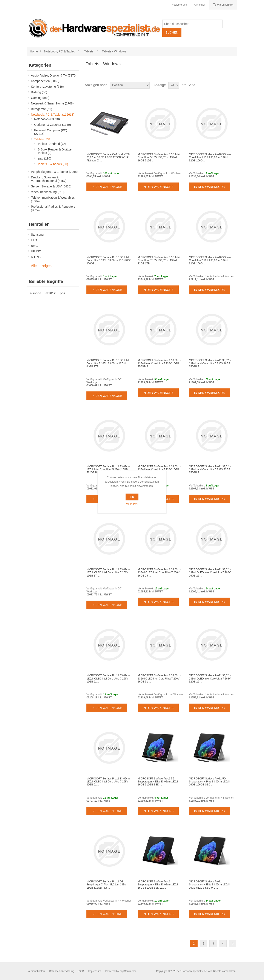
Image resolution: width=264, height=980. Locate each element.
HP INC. (36, 251)
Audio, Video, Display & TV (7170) (54, 75)
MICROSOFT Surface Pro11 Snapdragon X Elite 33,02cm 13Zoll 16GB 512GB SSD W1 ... (158, 885)
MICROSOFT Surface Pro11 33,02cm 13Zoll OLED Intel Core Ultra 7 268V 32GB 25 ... (211, 679)
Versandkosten (36, 971)
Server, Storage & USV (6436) (51, 186)
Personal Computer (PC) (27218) (51, 132)
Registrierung (179, 5)
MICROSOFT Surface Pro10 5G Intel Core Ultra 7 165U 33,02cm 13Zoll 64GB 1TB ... (108, 363)
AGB (81, 971)
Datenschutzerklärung (62, 971)
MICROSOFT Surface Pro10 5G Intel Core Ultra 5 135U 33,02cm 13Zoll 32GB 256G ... (210, 157)
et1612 (51, 293)
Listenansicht (234, 85)
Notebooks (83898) (47, 119)
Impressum (94, 971)
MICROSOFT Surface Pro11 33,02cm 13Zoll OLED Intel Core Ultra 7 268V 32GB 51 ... (108, 782)
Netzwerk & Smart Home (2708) (52, 103)
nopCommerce (128, 971)
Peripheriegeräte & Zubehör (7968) (54, 172)
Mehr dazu (132, 504)
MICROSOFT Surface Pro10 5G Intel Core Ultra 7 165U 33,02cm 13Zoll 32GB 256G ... (210, 260)
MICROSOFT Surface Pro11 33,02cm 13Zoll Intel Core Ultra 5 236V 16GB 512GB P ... (159, 470)
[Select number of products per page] (174, 85)
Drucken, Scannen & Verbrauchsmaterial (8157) (49, 179)
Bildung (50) (39, 92)
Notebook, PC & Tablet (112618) (53, 115)
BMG (34, 246)
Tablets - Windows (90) (53, 164)
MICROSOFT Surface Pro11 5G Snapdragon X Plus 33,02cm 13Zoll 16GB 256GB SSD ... (209, 782)
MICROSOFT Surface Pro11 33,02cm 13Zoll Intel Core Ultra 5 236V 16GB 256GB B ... (159, 363)
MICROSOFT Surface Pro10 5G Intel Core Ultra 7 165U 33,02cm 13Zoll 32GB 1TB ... (159, 260)
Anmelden (200, 5)
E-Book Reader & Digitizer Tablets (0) (55, 151)
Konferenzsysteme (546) (47, 87)
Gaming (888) (40, 98)
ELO (34, 240)
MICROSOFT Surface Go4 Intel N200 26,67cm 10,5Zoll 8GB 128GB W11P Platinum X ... (108, 157)
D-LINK (36, 257)
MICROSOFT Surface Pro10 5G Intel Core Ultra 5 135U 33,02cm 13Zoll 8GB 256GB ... (109, 260)
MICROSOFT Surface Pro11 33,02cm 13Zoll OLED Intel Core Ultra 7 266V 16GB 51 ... (108, 679)
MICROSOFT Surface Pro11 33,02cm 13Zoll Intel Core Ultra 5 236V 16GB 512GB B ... (108, 470)
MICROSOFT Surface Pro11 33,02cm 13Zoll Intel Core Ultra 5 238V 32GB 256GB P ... (211, 470)
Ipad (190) (44, 158)
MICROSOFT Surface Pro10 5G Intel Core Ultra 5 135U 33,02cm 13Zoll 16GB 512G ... (159, 157)
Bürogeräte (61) (41, 109)
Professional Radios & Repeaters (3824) (53, 208)
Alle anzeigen (41, 266)
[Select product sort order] (130, 85)
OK (132, 497)
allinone (36, 293)
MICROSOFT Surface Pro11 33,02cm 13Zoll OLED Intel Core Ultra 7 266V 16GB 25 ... (159, 573)
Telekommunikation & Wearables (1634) (53, 199)
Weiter (233, 944)
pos (63, 293)
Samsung (37, 235)
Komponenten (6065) (45, 81)
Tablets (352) (43, 139)
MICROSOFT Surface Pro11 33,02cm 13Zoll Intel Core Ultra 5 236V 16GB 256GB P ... (211, 363)
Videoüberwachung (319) (48, 192)
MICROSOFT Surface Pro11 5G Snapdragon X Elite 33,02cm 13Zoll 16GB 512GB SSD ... (158, 782)
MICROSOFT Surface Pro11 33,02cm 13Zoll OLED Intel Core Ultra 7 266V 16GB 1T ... (108, 573)
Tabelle (226, 85)
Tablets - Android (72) (52, 144)
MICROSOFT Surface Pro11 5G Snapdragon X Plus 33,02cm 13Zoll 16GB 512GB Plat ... (107, 885)
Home (34, 51)
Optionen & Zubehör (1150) (52, 125)
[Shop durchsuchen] (192, 24)
